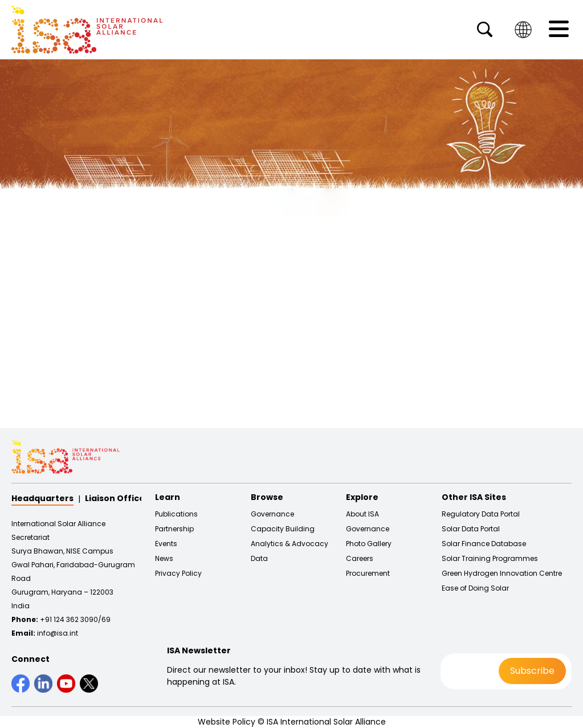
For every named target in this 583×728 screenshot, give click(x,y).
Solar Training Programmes (490, 559)
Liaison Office (115, 498)
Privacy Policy (178, 574)
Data (259, 559)
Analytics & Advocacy (290, 544)
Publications (176, 514)
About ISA (362, 514)
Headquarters (42, 498)
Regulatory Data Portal (481, 514)
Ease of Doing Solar (475, 588)
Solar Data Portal (471, 529)
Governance (272, 514)
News (164, 559)
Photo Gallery (369, 544)
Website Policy (227, 722)
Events (166, 544)
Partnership (174, 529)
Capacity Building (283, 529)
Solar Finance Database (484, 544)
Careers (360, 559)
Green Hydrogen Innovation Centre (502, 574)
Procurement (368, 574)
